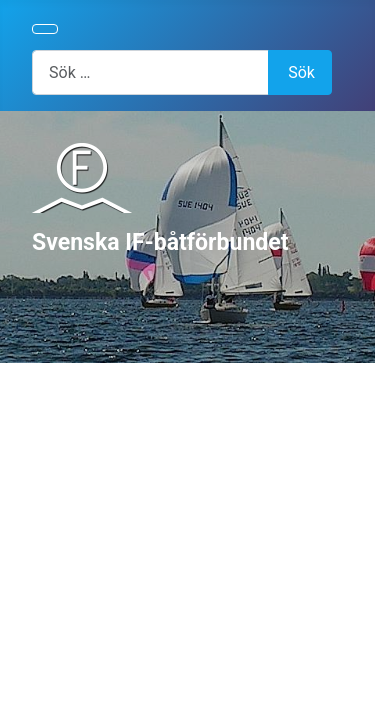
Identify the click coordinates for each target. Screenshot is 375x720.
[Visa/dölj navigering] (45, 29)
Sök (301, 72)
